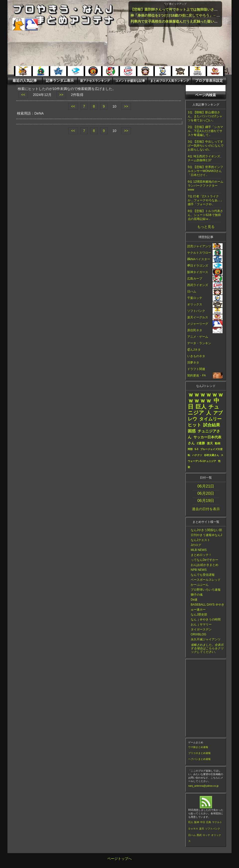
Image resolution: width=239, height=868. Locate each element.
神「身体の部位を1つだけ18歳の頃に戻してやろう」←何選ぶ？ (180, 15)
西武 (199, 835)
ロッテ (206, 835)
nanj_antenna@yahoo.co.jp (203, 786)
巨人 (191, 822)
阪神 (197, 822)
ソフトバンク (213, 829)
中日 (203, 822)
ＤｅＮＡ (193, 829)
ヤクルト (217, 822)
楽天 (202, 829)
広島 (209, 822)
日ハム (192, 835)
